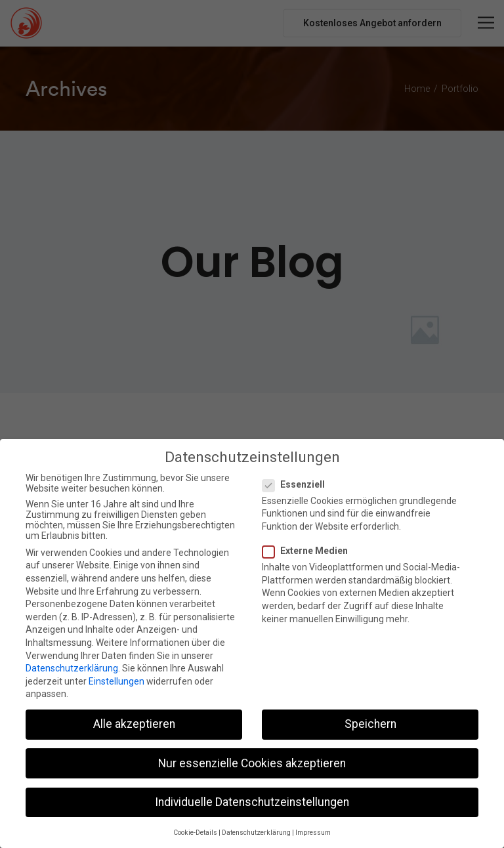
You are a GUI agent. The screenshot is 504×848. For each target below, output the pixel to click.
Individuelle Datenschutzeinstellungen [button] (252, 800)
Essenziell (298, 482)
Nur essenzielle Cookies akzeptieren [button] (252, 761)
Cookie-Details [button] (195, 831)
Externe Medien (309, 549)
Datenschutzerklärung (72, 667)
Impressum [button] (313, 831)
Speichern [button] (370, 723)
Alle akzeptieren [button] (134, 723)
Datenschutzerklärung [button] (256, 831)
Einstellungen (116, 679)
